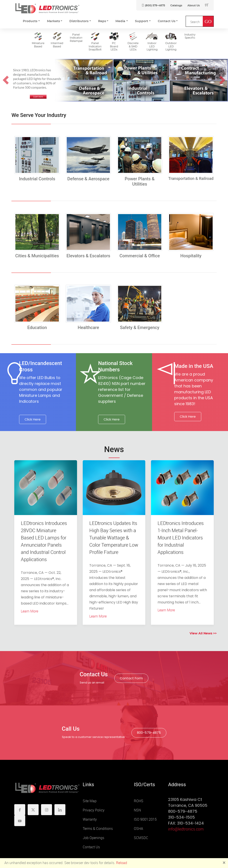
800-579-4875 (149, 733)
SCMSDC (141, 838)
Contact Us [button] (167, 21)
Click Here (33, 419)
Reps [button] (102, 21)
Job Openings (93, 838)
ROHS (139, 801)
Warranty (90, 819)
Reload (122, 863)
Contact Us (91, 847)
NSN (137, 810)
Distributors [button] (79, 21)
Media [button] (120, 21)
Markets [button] (53, 21)
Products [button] (30, 21)
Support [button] (142, 21)
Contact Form (131, 678)
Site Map (90, 801)
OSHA (138, 829)
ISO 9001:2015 (145, 819)
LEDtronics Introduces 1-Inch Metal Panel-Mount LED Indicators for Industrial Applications (181, 538)
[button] (6, 80)
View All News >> (203, 634)
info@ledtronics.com (186, 829)
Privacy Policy (94, 810)
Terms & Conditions (98, 829)
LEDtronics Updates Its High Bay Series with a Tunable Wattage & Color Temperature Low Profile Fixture (114, 538)
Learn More (30, 611)
